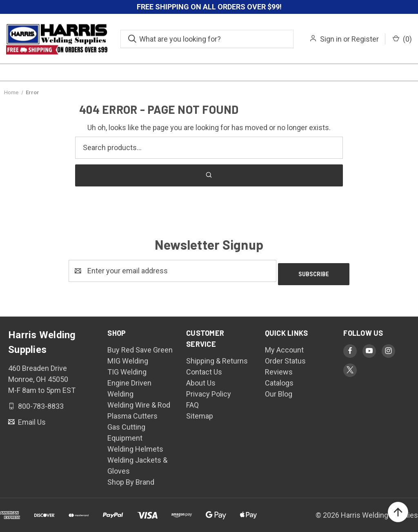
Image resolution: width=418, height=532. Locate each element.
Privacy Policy (209, 391)
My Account (284, 347)
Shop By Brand (131, 479)
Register (365, 39)
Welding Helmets (135, 446)
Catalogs (279, 380)
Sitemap (200, 413)
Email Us (31, 418)
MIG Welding (128, 358)
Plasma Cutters (132, 413)
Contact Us (204, 369)
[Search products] (209, 148)
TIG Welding (127, 369)
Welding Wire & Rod (139, 402)
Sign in (331, 39)
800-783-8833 (40, 402)
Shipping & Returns (217, 358)
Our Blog (279, 391)
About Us (201, 380)
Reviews (279, 369)
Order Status (285, 358)
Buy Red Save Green (140, 347)
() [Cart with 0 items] (402, 39)
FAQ (192, 402)
